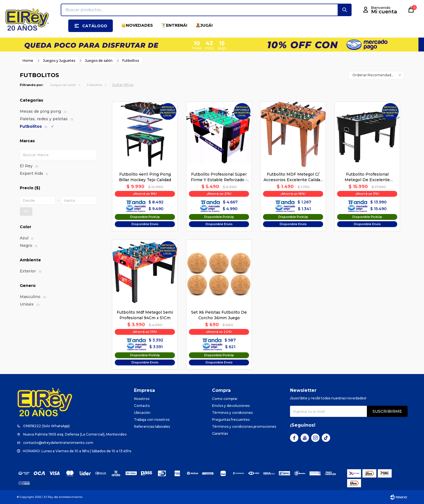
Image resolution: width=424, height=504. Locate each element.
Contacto (142, 406)
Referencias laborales (152, 426)
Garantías (220, 433)
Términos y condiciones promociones (244, 426)
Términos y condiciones (232, 413)
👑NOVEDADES (137, 25)
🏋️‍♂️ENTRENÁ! (174, 25)
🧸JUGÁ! (204, 25)
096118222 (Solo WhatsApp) (46, 426)
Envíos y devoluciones (231, 406)
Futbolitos (95, 85)
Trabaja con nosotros (152, 420)
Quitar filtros (123, 85)
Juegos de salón (63, 85)
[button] (345, 10)
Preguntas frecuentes (231, 420)
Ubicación (142, 413)
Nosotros (142, 399)
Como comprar (225, 399)
